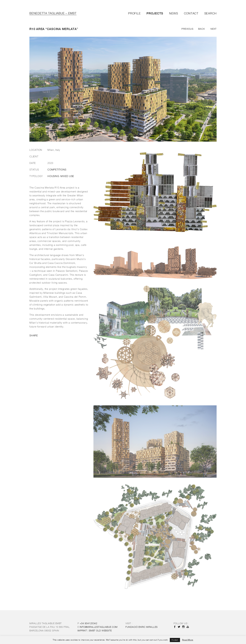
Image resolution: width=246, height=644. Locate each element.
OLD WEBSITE (100, 631)
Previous (187, 29)
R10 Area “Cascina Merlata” (54, 29)
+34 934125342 (89, 624)
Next (214, 29)
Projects (155, 13)
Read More (188, 640)
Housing (53, 176)
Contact (191, 14)
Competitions (57, 170)
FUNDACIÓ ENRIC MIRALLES (142, 627)
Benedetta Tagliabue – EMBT (53, 13)
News (174, 14)
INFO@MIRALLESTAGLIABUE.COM (99, 627)
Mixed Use (67, 176)
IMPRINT (82, 631)
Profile (134, 14)
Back (201, 29)
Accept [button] (175, 640)
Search (211, 14)
